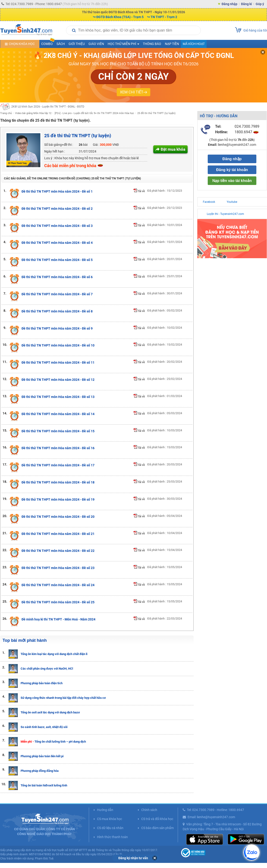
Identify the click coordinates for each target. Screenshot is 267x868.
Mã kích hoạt (194, 44)
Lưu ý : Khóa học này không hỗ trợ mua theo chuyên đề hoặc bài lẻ (91, 158)
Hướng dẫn (105, 810)
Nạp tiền (172, 44)
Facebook (209, 202)
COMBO (48, 43)
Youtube (232, 202)
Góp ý (260, 4)
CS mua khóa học (110, 819)
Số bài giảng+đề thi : (59, 145)
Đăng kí (247, 4)
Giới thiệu (77, 44)
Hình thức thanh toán (112, 837)
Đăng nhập (229, 4)
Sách (61, 44)
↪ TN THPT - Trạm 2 (162, 17)
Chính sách (149, 810)
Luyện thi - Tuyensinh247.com (225, 214)
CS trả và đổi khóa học (157, 819)
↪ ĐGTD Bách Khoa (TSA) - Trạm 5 (118, 17)
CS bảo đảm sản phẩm (157, 828)
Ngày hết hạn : (55, 151)
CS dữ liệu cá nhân (110, 828)
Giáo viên (96, 44)
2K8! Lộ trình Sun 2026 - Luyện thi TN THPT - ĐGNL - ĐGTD (48, 107)
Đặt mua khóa (173, 149)
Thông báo (152, 44)
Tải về (139, 191)
